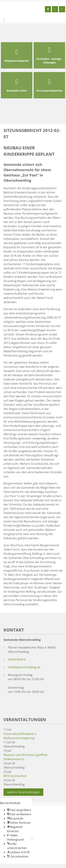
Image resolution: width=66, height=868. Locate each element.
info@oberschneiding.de (24, 667)
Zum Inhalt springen (13, 866)
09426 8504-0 (17, 659)
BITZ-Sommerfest (15, 776)
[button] (19, 810)
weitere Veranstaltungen (23, 792)
